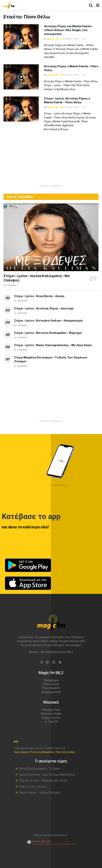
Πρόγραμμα (51, 680)
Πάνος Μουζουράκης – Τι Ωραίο (39, 769)
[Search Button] (91, 5)
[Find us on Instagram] (47, 663)
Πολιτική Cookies (65, 752)
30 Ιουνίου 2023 (69, 39)
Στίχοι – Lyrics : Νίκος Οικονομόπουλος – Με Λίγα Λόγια (53, 345)
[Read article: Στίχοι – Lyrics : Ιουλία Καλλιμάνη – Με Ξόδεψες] (51, 237)
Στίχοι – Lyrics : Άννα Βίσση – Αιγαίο (39, 296)
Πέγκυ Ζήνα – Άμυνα (32, 786)
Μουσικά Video (51, 714)
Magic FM (53, 39)
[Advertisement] (51, 160)
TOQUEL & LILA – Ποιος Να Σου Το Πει (43, 780)
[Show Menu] (98, 5)
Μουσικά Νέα (51, 710)
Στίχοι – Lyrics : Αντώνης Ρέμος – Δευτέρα (44, 308)
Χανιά (51, 815)
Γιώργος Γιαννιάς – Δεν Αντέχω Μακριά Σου (47, 775)
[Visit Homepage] (9, 5)
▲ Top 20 (51, 721)
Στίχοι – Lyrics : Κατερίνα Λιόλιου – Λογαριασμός (49, 320)
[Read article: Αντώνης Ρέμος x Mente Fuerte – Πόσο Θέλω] (21, 77)
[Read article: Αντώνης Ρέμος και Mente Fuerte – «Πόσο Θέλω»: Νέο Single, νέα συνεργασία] (21, 37)
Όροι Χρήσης (21, 752)
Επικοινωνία (51, 684)
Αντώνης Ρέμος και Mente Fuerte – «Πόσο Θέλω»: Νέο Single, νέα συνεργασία (68, 30)
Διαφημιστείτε (51, 692)
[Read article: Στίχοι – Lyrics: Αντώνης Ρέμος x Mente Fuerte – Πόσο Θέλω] (21, 109)
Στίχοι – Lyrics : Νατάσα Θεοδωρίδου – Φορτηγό (48, 333)
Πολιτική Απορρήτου (42, 752)
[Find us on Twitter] (54, 662)
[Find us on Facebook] (42, 663)
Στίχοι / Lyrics (51, 718)
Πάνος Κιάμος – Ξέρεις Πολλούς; (39, 792)
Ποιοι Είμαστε (51, 688)
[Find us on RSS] (60, 663)
